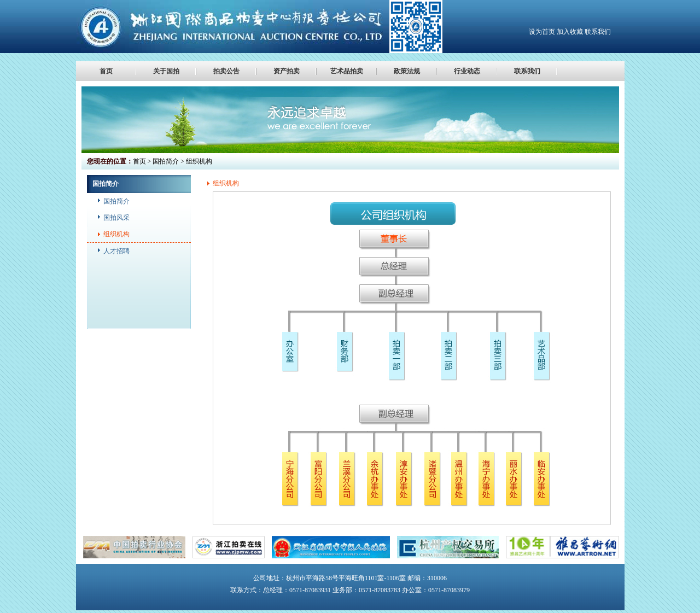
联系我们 (598, 32)
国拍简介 (116, 201)
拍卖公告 (226, 71)
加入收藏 (570, 32)
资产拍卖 (287, 71)
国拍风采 (116, 218)
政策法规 (407, 71)
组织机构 (116, 234)
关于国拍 (166, 71)
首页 (106, 71)
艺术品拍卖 (347, 71)
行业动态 (467, 71)
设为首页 (542, 32)
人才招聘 (116, 251)
